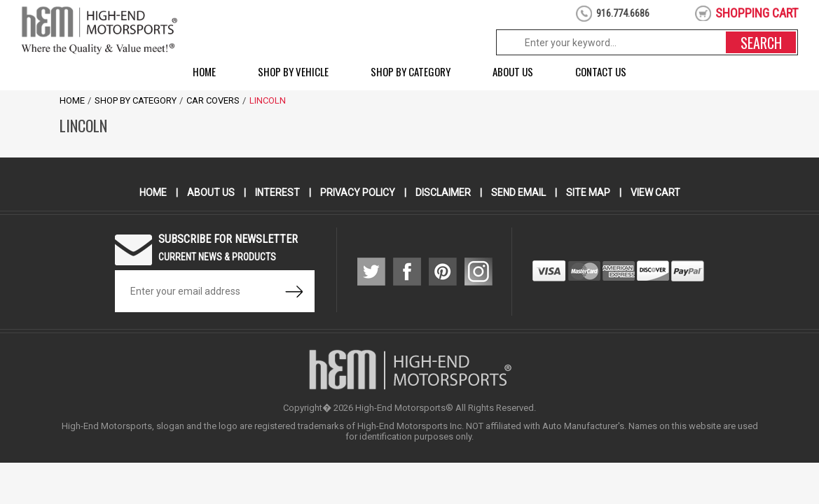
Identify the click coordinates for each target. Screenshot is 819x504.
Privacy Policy (358, 192)
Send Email (518, 192)
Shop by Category (411, 71)
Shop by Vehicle (293, 71)
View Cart (655, 192)
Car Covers (213, 100)
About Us (513, 71)
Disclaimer (443, 192)
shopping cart (757, 13)
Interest (277, 192)
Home (204, 71)
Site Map (588, 192)
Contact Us (601, 71)
